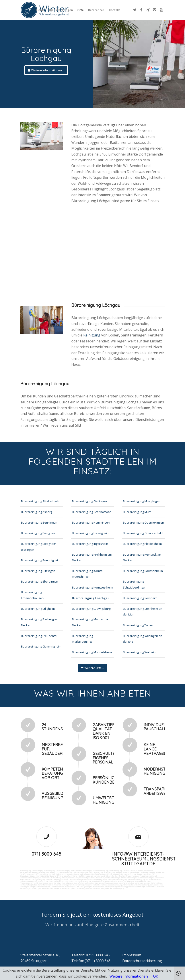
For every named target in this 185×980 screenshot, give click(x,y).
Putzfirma (92, 878)
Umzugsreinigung (38, 879)
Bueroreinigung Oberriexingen (143, 522)
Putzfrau (139, 871)
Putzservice (148, 871)
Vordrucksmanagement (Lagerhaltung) (69, 885)
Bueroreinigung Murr (137, 512)
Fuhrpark (88, 885)
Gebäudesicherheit (43, 887)
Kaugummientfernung (145, 874)
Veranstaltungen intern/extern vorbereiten (78, 883)
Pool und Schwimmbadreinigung (115, 879)
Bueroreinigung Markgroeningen (83, 639)
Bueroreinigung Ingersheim (90, 544)
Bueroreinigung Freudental (39, 636)
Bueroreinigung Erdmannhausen (32, 595)
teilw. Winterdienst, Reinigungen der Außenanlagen (105, 888)
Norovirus (100, 878)
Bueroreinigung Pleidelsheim (142, 544)
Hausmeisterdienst (153, 879)
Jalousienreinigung (27, 881)
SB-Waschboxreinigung (46, 874)
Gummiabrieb (41, 876)
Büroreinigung (25, 871)
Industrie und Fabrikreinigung (82, 871)
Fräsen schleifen (64, 876)
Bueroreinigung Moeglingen (142, 501)
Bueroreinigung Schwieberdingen (135, 584)
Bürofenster (73, 878)
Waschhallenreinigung (83, 874)
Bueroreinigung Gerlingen (89, 501)
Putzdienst (83, 878)
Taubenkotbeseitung (64, 872)
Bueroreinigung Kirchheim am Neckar (92, 557)
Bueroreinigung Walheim (140, 652)
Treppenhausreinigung (148, 876)
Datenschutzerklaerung (142, 961)
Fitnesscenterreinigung (57, 881)
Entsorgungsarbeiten (45, 883)
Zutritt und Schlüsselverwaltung (79, 881)
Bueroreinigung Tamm (138, 625)
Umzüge (57, 883)
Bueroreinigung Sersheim (140, 598)
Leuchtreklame (45, 878)
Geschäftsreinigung (63, 871)
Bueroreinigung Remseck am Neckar (142, 557)
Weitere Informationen (129, 976)
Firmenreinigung (37, 871)
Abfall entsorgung (96, 872)
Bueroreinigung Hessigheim (91, 533)
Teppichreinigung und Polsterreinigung (122, 874)
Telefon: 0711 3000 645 (91, 955)
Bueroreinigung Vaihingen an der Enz (143, 639)
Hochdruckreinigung (28, 876)
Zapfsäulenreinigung (100, 874)
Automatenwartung (143, 883)
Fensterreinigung (41, 881)
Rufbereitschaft (98, 887)
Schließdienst (151, 887)
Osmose (65, 879)
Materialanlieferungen (143, 881)
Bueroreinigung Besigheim (39, 533)
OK (156, 976)
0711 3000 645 (47, 854)
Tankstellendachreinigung (65, 874)
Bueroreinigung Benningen (39, 522)
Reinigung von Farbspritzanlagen (128, 872)
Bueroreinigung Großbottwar (91, 512)
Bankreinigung (49, 871)
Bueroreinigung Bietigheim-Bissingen (39, 547)
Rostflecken (120, 876)
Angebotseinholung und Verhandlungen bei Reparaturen (128, 885)
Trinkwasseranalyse (80, 872)
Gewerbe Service (129, 871)
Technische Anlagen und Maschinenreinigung (86, 879)
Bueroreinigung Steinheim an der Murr (143, 612)
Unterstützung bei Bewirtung (116, 887)
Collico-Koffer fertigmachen (42, 885)
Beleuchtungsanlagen (59, 878)
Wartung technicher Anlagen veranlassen (118, 881)
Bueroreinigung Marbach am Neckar (91, 622)
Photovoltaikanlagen (113, 878)
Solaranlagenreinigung (146, 878)
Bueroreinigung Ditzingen (38, 571)
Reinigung (92, 335)
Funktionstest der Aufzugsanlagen (78, 887)
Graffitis (82, 876)
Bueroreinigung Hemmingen (91, 522)
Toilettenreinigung (115, 871)
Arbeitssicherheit (58, 887)
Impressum (132, 955)
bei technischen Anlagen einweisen (54, 888)
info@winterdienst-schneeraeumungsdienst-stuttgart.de (145, 859)
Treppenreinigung (132, 876)
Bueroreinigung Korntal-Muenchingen (88, 574)
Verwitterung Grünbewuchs (104, 876)
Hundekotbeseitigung (47, 872)
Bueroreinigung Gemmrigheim (41, 646)
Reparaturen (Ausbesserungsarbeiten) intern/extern (114, 883)
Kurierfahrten (97, 881)
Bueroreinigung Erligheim (38, 609)
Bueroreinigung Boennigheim (41, 560)
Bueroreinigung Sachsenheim (143, 571)
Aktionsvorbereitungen (137, 887)
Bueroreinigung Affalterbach (40, 501)
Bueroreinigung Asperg (37, 512)
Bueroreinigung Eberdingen (40, 581)
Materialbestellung (99, 885)
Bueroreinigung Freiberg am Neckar (40, 622)
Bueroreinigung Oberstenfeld (143, 533)
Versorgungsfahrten (28, 883)
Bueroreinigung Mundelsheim (92, 652)
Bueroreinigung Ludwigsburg (91, 609)
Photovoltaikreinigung (129, 878)
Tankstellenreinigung (148, 872)
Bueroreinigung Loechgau (91, 598)
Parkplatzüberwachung (77, 888)
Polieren (74, 876)
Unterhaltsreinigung (53, 879)
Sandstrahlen (52, 876)
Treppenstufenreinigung (29, 878)
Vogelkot (89, 876)
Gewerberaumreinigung (136, 879)
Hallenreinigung (109, 872)
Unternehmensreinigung (29, 872)
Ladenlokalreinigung (101, 871)
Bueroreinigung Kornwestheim (92, 587)
